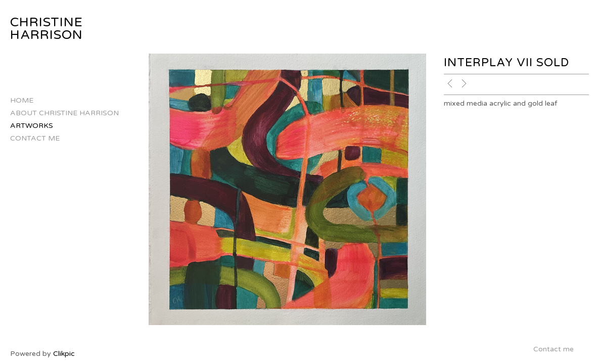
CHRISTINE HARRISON (47, 29)
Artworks (32, 126)
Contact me (35, 138)
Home (22, 100)
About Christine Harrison (64, 113)
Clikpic (64, 354)
